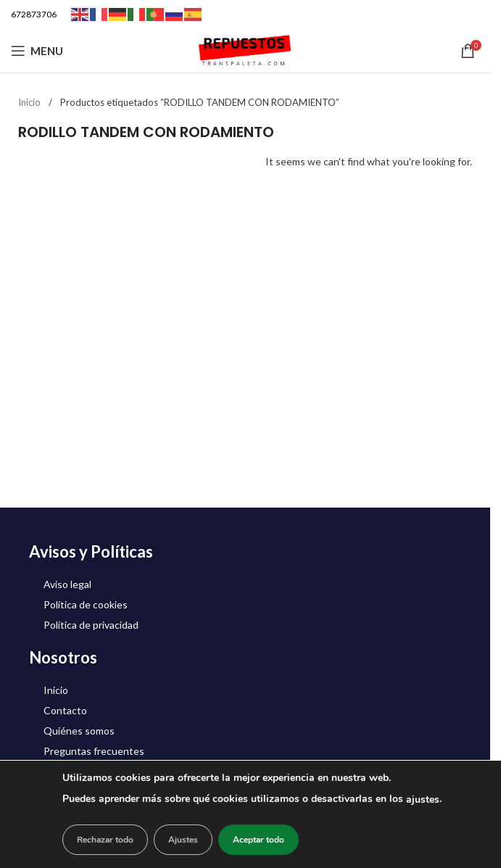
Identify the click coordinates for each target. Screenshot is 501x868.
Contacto (65, 710)
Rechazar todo (105, 840)
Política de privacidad (91, 625)
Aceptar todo (258, 840)
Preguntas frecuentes (94, 751)
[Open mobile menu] (37, 51)
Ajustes (183, 840)
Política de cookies (86, 604)
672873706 (34, 14)
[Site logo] (245, 50)
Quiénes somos (79, 731)
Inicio (30, 102)
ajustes (423, 799)
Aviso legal (67, 584)
